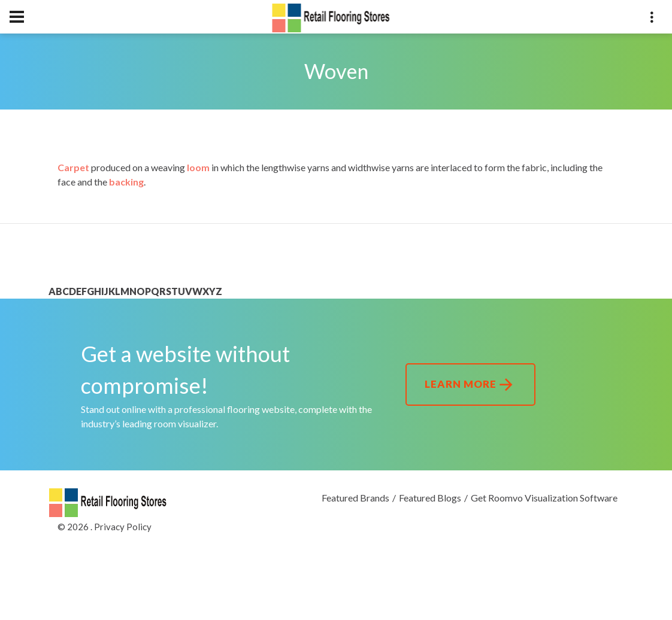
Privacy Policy (123, 527)
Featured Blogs (430, 498)
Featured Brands (355, 498)
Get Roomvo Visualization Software (544, 498)
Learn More (470, 385)
